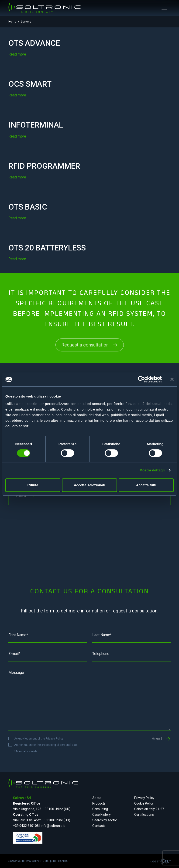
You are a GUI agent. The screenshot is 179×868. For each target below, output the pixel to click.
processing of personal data (60, 745)
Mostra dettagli (152, 470)
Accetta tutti (146, 485)
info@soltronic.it (53, 826)
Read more (17, 54)
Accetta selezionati (89, 485)
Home (12, 22)
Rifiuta (33, 485)
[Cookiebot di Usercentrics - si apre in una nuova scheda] (141, 379)
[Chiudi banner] (172, 379)
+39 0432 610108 (26, 826)
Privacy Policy (55, 739)
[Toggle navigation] (164, 8)
